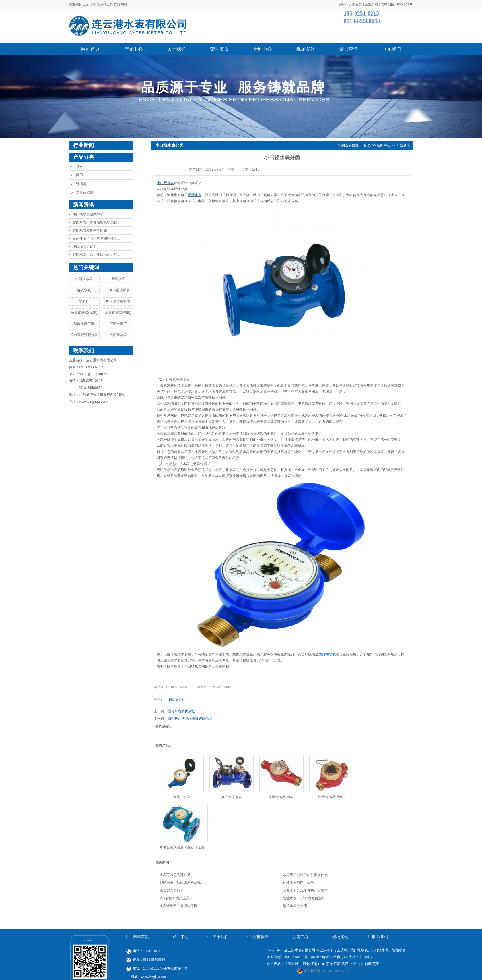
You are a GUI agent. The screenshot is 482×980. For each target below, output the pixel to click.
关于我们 (176, 49)
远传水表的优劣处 (185, 711)
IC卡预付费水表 (118, 301)
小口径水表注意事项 (88, 214)
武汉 (345, 964)
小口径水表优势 (85, 246)
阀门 (79, 175)
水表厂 (84, 301)
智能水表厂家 (84, 324)
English (341, 4)
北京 (360, 964)
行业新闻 (403, 145)
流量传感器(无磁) (84, 312)
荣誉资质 (219, 49)
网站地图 (388, 4)
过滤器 (81, 184)
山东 (322, 964)
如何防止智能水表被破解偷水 (190, 719)
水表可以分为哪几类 (175, 875)
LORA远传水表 (118, 290)
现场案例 (340, 937)
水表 (79, 166)
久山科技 (366, 957)
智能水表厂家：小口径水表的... (96, 254)
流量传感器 (85, 193)
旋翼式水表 (182, 797)
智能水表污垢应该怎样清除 (180, 883)
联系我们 (392, 49)
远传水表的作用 (295, 906)
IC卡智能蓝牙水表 (84, 335)
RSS (400, 4)
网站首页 (90, 49)
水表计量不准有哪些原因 (178, 906)
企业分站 (372, 4)
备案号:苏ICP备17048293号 (287, 957)
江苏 (337, 964)
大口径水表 (118, 335)
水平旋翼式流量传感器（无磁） (184, 847)
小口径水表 (84, 279)
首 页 (367, 145)
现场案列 (306, 49)
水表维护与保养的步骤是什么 (305, 875)
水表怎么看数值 (172, 890)
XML (409, 4)
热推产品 (274, 964)
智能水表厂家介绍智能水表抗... (96, 222)
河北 (306, 964)
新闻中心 (263, 49)
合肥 (368, 964)
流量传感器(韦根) (118, 312)
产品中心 (133, 49)
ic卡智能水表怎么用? (175, 898)
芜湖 (376, 964)
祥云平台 (333, 957)
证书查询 (349, 49)
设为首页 (355, 4)
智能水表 (118, 279)
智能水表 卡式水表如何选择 (304, 898)
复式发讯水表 (232, 797)
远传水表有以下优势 (298, 883)
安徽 (329, 964)
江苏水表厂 (118, 324)
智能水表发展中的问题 (90, 230)
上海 (353, 964)
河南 (314, 964)
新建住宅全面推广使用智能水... (96, 238)
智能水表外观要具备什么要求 (305, 890)
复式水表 (84, 290)
